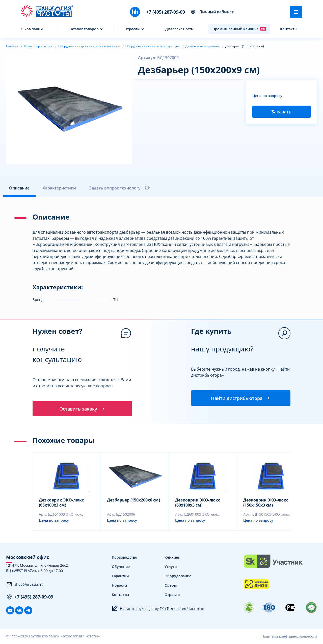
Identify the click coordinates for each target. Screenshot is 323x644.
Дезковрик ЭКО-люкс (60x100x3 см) (198, 503)
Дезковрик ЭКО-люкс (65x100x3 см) (61, 503)
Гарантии (120, 577)
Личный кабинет (212, 12)
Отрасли (132, 29)
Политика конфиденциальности (289, 637)
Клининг (172, 558)
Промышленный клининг (239, 29)
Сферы (171, 586)
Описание (19, 188)
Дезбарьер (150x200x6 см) (133, 501)
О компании (32, 29)
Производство (125, 558)
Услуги (171, 567)
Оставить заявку (82, 409)
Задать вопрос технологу (120, 188)
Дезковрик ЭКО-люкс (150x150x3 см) (266, 503)
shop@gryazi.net (24, 585)
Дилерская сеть (179, 29)
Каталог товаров (84, 29)
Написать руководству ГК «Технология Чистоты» (158, 609)
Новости (119, 586)
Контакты (289, 29)
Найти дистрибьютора (241, 398)
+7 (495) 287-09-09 (166, 12)
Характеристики (59, 188)
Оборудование (178, 577)
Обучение (121, 567)
